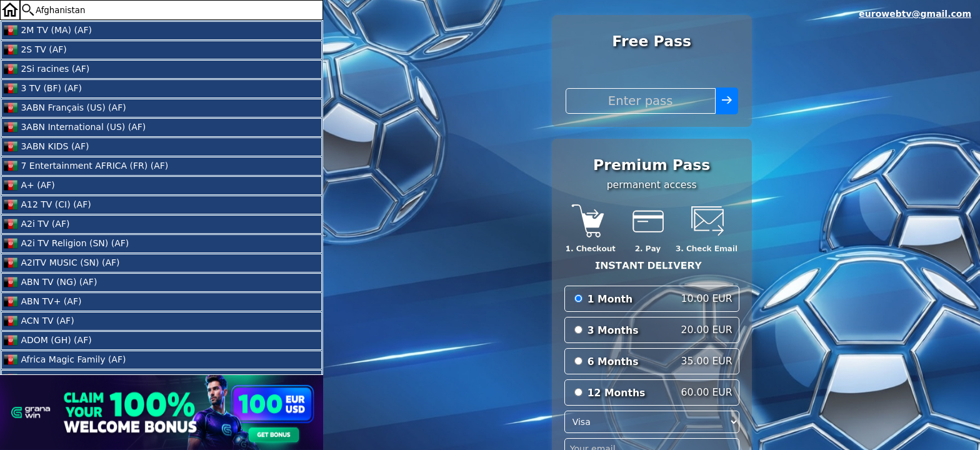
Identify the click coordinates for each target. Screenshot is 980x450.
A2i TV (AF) (36, 224)
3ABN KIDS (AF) (46, 147)
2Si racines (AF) (46, 69)
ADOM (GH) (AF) (47, 341)
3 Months (613, 330)
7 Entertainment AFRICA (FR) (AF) (86, 166)
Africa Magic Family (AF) (64, 360)
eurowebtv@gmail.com (915, 14)
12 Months (617, 393)
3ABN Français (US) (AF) (65, 108)
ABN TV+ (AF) (42, 302)
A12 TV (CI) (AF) (47, 205)
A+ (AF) (29, 186)
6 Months (613, 362)
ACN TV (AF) (39, 321)
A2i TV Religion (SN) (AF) (66, 244)
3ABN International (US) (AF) (74, 127)
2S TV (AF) (35, 50)
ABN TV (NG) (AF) (50, 282)
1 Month (610, 299)
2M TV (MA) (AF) (47, 31)
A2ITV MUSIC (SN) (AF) (62, 263)
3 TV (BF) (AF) (42, 89)
